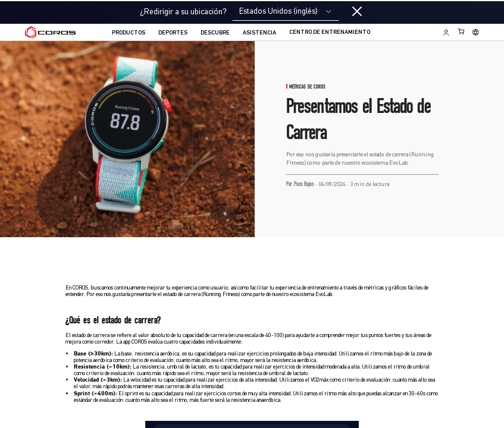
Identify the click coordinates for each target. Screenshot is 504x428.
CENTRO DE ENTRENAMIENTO (330, 32)
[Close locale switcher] (357, 12)
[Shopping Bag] (461, 31)
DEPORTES (173, 33)
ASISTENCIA (259, 33)
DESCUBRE (215, 33)
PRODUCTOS (129, 33)
